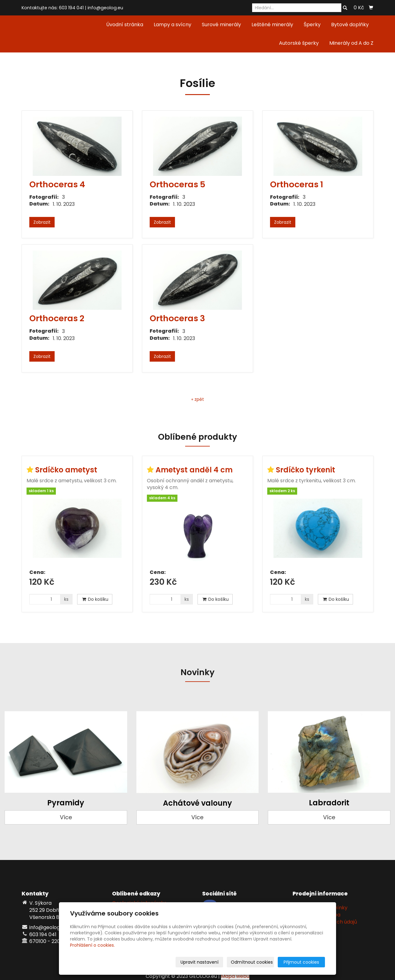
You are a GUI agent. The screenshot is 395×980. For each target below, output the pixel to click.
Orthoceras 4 (57, 184)
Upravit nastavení (200, 962)
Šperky (312, 25)
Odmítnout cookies (252, 962)
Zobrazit (42, 222)
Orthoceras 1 (297, 184)
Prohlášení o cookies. (92, 945)
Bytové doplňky (350, 25)
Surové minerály (221, 25)
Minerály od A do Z (351, 43)
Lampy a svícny (173, 25)
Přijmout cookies (301, 962)
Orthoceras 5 (177, 184)
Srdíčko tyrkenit (306, 470)
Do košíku (95, 599)
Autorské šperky (299, 43)
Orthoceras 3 (177, 318)
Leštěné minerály (272, 25)
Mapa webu (235, 976)
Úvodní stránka (125, 25)
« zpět (198, 399)
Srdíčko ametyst (66, 470)
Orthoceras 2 (57, 318)
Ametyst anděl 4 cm (194, 470)
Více (66, 817)
